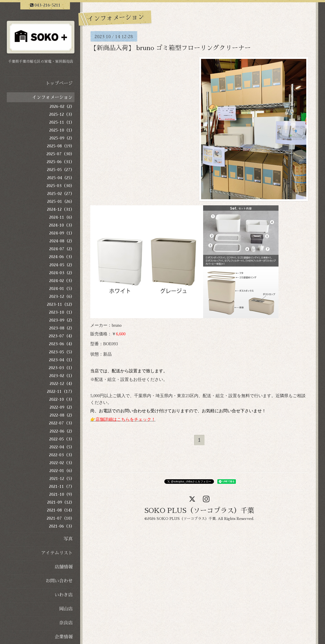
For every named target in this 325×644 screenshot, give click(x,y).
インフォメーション (52, 97)
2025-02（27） (61, 194)
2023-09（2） (62, 320)
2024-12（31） (61, 209)
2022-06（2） (62, 431)
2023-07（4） (62, 336)
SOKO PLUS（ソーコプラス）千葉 (199, 511)
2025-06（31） (61, 162)
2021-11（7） (62, 486)
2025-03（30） (60, 186)
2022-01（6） (62, 471)
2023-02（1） (62, 376)
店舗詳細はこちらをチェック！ (125, 419)
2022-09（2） (62, 407)
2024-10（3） (62, 225)
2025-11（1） (62, 122)
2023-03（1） (62, 368)
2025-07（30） (60, 154)
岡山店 (66, 609)
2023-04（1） (62, 360)
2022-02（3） (62, 463)
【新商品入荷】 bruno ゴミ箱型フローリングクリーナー (171, 48)
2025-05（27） (61, 170)
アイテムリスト (57, 553)
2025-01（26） (61, 202)
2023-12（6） (62, 297)
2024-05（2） (62, 265)
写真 (68, 539)
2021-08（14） (61, 510)
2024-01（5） (62, 289)
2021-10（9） (62, 494)
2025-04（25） (61, 178)
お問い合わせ (59, 581)
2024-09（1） (62, 233)
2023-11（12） (61, 304)
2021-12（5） (62, 479)
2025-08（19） (61, 146)
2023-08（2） (62, 328)
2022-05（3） (62, 439)
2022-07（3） (62, 423)
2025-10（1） (62, 130)
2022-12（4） (62, 384)
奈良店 (66, 623)
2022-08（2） (62, 415)
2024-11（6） (62, 217)
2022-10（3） (62, 399)
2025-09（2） (62, 138)
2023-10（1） (62, 312)
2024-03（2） (62, 273)
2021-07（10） (61, 518)
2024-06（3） (62, 257)
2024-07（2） (62, 249)
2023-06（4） (62, 344)
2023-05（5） (62, 352)
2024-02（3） (62, 281)
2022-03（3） (62, 455)
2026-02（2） (62, 107)
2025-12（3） (62, 114)
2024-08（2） (62, 241)
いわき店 (64, 595)
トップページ (59, 83)
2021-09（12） (61, 502)
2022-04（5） (62, 447)
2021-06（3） (62, 526)
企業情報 (64, 637)
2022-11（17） (61, 391)
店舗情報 (64, 567)
